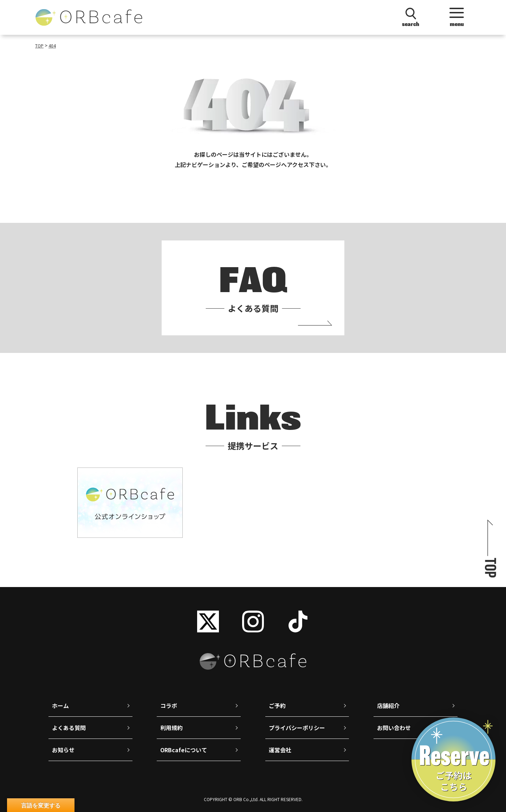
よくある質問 (69, 728)
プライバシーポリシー (297, 728)
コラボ (169, 705)
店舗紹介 (388, 705)
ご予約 (277, 705)
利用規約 (171, 728)
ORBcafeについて (184, 750)
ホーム (60, 705)
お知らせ (63, 750)
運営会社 (280, 750)
